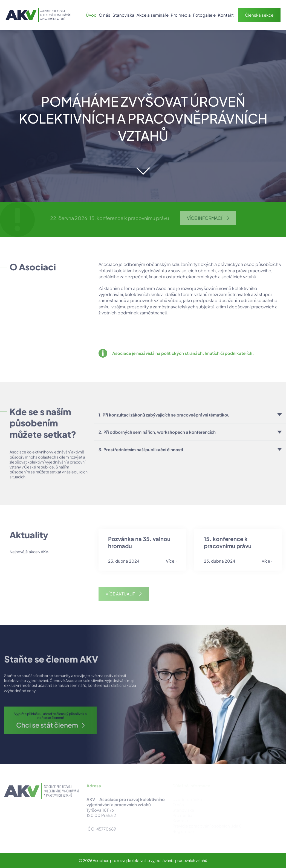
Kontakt (226, 15)
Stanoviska (123, 15)
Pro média (181, 15)
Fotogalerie (204, 15)
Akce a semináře (153, 15)
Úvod (91, 15)
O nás (105, 15)
